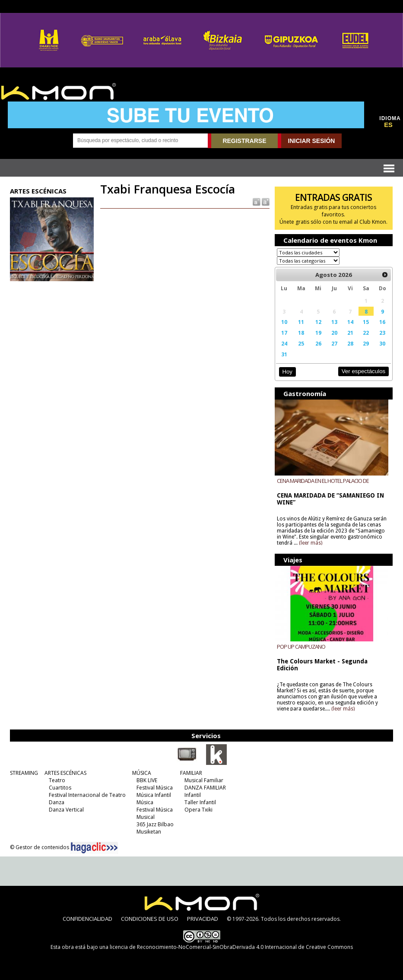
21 (350, 333)
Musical (146, 817)
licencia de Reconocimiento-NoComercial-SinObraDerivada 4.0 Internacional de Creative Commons (231, 947)
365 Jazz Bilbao (155, 824)
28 (350, 343)
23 (382, 333)
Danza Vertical (66, 810)
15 (366, 322)
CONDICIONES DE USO (150, 919)
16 (382, 322)
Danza (57, 802)
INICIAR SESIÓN (312, 141)
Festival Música (155, 788)
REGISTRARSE (244, 141)
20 (334, 333)
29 (366, 343)
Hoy (287, 372)
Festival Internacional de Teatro (87, 795)
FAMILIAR (191, 773)
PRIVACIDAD (203, 919)
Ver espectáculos (364, 371)
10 (284, 322)
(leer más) (311, 543)
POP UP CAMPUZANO (301, 647)
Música (145, 802)
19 (318, 333)
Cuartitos (60, 788)
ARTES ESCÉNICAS (65, 773)
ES (388, 125)
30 (382, 343)
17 (284, 333)
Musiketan (149, 832)
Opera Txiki (198, 810)
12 (318, 322)
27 (334, 343)
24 (284, 343)
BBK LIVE (147, 780)
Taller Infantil (200, 802)
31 (284, 354)
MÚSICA (142, 773)
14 (350, 322)
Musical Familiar (204, 780)
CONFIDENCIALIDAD (87, 919)
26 (318, 343)
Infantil (193, 795)
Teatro (57, 780)
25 (301, 343)
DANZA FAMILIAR (205, 788)
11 (301, 322)
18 (301, 333)
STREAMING (24, 773)
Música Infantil (154, 795)
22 (366, 333)
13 (334, 322)
